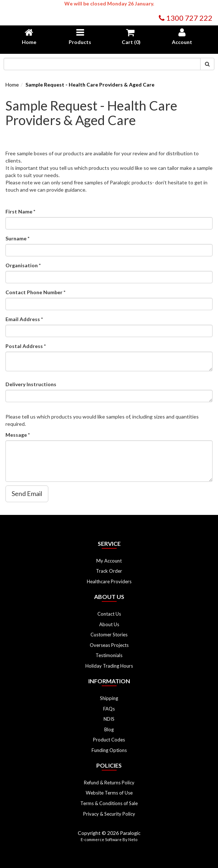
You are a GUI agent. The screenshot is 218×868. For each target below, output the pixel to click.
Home (12, 85)
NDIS (109, 719)
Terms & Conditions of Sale (109, 803)
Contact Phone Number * (35, 292)
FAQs (109, 709)
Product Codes (109, 740)
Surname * (17, 238)
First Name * (20, 211)
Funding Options (109, 750)
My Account (109, 561)
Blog (109, 729)
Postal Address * (26, 346)
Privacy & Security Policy (109, 814)
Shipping (109, 698)
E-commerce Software (101, 839)
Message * (18, 435)
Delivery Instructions (31, 384)
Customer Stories (109, 635)
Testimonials (109, 655)
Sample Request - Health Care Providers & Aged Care (90, 85)
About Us (109, 624)
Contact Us (109, 614)
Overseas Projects (109, 645)
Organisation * (23, 265)
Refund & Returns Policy (109, 783)
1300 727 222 (186, 18)
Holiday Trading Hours (109, 666)
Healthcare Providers (109, 581)
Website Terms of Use (109, 793)
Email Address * (24, 319)
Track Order (109, 571)
